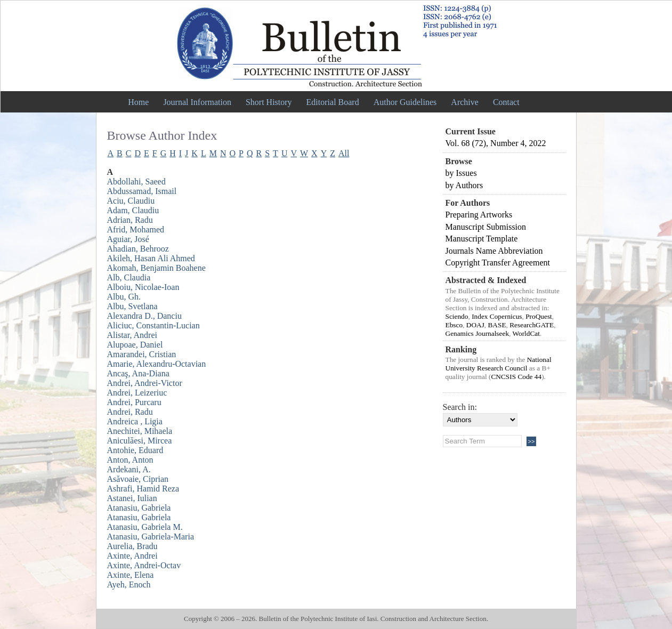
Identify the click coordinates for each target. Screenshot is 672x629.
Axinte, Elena (131, 575)
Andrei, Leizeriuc (137, 393)
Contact (506, 102)
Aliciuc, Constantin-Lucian (153, 325)
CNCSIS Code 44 (516, 377)
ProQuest (539, 316)
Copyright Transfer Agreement (498, 263)
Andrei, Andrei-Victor (145, 383)
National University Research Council (499, 364)
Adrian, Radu (130, 220)
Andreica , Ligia (135, 421)
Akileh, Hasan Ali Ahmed (151, 258)
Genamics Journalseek (477, 333)
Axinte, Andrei (132, 556)
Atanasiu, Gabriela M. (145, 527)
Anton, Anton (130, 460)
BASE (497, 325)
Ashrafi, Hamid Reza (143, 489)
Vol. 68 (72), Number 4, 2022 (496, 143)
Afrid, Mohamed (136, 229)
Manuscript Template (482, 239)
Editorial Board (333, 102)
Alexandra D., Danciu (144, 316)
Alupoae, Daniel (135, 345)
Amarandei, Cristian (142, 354)
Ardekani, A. (129, 469)
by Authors (464, 185)
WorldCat (526, 333)
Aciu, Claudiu (131, 201)
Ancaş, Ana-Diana (138, 373)
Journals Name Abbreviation (494, 251)
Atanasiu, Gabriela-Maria (151, 537)
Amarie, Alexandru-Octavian (157, 364)
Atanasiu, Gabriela (139, 508)
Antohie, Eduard (135, 450)
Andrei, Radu (130, 412)
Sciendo (457, 316)
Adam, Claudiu (133, 210)
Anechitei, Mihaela (140, 431)
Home (138, 102)
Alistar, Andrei (132, 335)
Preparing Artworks (479, 215)
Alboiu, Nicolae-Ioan (143, 287)
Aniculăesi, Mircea (140, 441)
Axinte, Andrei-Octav (144, 565)
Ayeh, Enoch (129, 584)
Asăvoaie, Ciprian (138, 479)
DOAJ (475, 325)
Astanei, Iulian (132, 498)
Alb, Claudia (129, 277)
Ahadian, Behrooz (138, 249)
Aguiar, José (128, 239)
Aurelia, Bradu (132, 546)
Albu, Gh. (124, 297)
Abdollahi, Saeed (136, 182)
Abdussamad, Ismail (142, 191)
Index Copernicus (497, 316)
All (344, 153)
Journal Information (197, 102)
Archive (465, 102)
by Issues (461, 173)
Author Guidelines (405, 102)
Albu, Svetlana (132, 306)
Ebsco (454, 325)
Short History (269, 102)
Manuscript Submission (486, 227)
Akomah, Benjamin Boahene (156, 268)
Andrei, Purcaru (134, 402)
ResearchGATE (532, 325)
